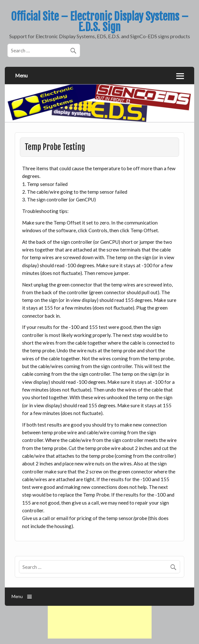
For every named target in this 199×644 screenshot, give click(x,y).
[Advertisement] (100, 622)
